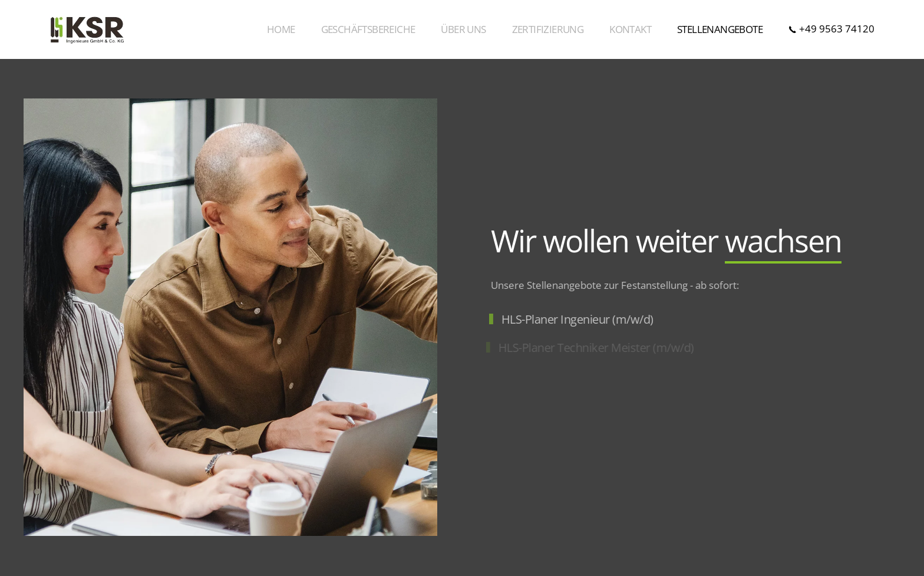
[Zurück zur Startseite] (87, 29)
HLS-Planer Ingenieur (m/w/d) (576, 319)
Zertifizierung (548, 29)
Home (281, 29)
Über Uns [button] (463, 29)
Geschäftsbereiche (368, 29)
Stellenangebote (720, 29)
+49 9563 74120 (831, 29)
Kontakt (630, 29)
